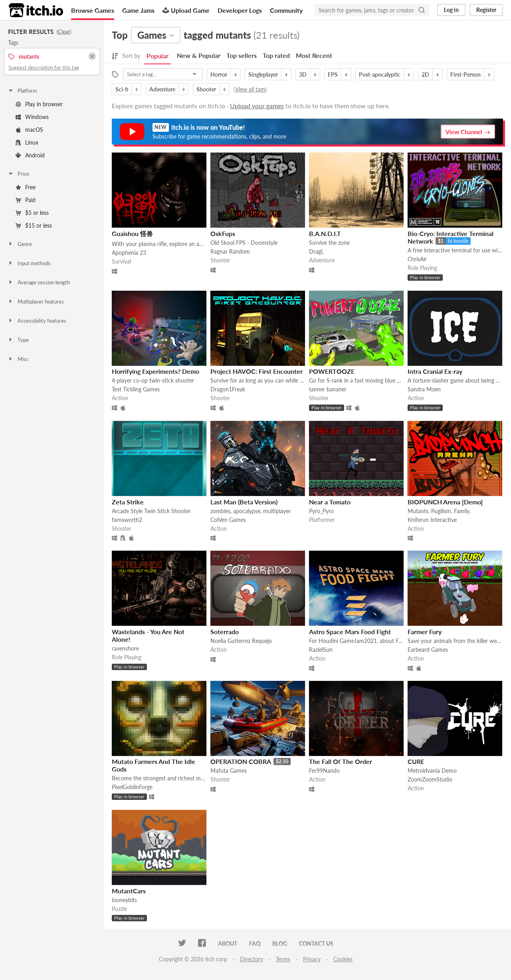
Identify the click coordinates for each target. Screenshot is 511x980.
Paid (26, 200)
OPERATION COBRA (241, 761)
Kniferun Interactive (432, 520)
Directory (252, 959)
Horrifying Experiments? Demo (155, 371)
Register (486, 10)
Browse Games (93, 10)
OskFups (223, 233)
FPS (333, 74)
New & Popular (199, 55)
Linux (27, 142)
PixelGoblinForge (132, 787)
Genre (20, 244)
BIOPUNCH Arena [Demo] (445, 502)
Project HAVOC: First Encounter (256, 371)
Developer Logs (240, 10)
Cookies (343, 959)
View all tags (250, 89)
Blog (280, 943)
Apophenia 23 (129, 253)
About (228, 943)
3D (303, 74)
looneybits (124, 900)
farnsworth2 (127, 520)
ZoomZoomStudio (430, 779)
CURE (416, 761)
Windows (32, 117)
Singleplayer (263, 74)
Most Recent (314, 55)
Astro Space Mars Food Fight (350, 632)
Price (18, 174)
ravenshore (125, 648)
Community (286, 10)
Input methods (29, 263)
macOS (29, 130)
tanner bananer (328, 389)
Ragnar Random (230, 251)
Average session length (39, 282)
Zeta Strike (128, 502)
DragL (316, 251)
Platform (22, 91)
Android (30, 155)
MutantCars (129, 891)
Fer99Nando (324, 771)
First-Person (465, 74)
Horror (219, 74)
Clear (64, 32)
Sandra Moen (424, 389)
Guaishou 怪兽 (132, 233)
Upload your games (257, 106)
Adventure (162, 89)
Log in (451, 10)
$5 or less (32, 213)
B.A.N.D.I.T (325, 233)
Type (18, 340)
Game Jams (138, 10)
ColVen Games (228, 520)
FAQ (255, 943)
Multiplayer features (36, 302)
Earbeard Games (428, 650)
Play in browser (39, 104)
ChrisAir (417, 259)
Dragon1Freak (228, 389)
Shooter (206, 89)
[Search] (422, 10)
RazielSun (321, 650)
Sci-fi (122, 89)
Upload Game (186, 10)
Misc (18, 359)
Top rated (276, 55)
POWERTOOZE (332, 371)
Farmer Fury (425, 632)
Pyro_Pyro (321, 511)
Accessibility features (37, 321)
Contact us (316, 943)
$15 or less (34, 225)
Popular (157, 56)
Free (26, 187)
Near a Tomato (330, 502)
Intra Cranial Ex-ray (435, 371)
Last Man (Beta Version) (244, 502)
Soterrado (225, 632)
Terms (283, 959)
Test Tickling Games (136, 389)
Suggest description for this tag (44, 67)
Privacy (312, 959)
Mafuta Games (229, 771)
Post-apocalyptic (380, 74)
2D (425, 74)
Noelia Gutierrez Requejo (241, 641)
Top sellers (242, 55)
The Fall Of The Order (341, 761)
